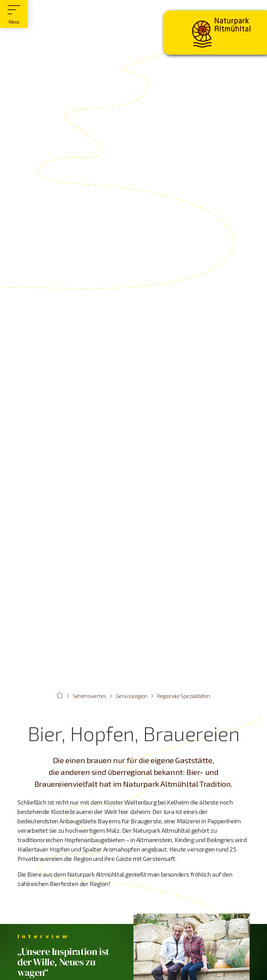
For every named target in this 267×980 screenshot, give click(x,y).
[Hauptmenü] (14, 14)
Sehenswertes (90, 696)
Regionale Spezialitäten (183, 696)
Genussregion (132, 696)
